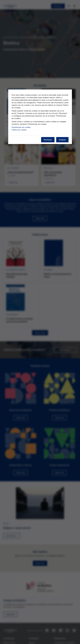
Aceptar (62, 140)
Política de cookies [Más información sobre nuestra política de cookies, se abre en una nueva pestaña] (19, 130)
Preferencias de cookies (21, 127)
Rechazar (48, 140)
